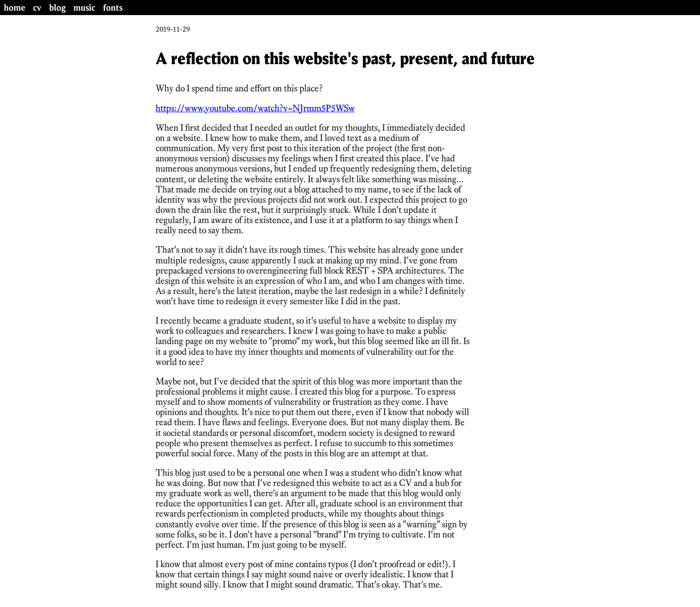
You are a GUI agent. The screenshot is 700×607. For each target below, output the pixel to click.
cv (37, 8)
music (84, 8)
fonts (113, 8)
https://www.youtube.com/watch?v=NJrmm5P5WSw (255, 108)
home (15, 8)
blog (57, 8)
